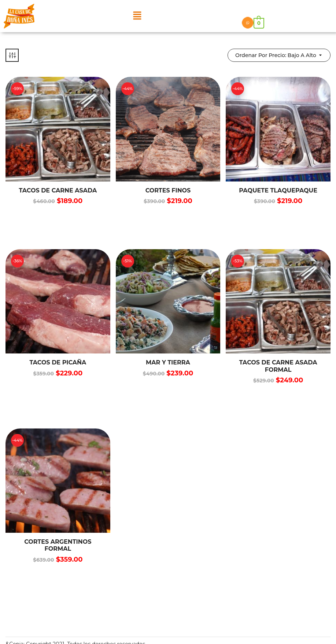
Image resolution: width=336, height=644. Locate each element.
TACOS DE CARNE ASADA (58, 190)
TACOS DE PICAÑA (58, 362)
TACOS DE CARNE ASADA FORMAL (278, 366)
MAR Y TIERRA (168, 362)
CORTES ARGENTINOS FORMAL (58, 545)
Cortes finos (168, 190)
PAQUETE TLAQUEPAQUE (278, 190)
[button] (137, 16)
